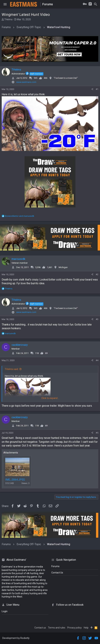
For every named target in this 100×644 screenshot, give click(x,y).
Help (86, 628)
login (5, 611)
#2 (97, 274)
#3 (97, 319)
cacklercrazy (20, 345)
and (20, 216)
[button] (5, 4)
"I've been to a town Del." (66, 78)
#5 (97, 433)
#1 (97, 89)
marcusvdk (18, 259)
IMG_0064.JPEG (15, 480)
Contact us (40, 628)
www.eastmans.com (26, 82)
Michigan (63, 267)
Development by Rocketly (16, 638)
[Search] (96, 4)
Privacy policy (74, 628)
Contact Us (57, 573)
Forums (55, 566)
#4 (97, 360)
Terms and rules (57, 628)
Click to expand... (50, 398)
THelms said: (12, 369)
